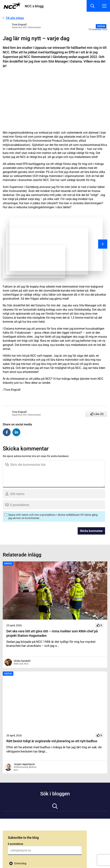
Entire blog (20, 863)
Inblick (101, 26)
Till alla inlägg (15, 18)
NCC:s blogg (34, 6)
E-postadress (16, 844)
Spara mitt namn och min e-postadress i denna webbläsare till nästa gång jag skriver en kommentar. (53, 516)
